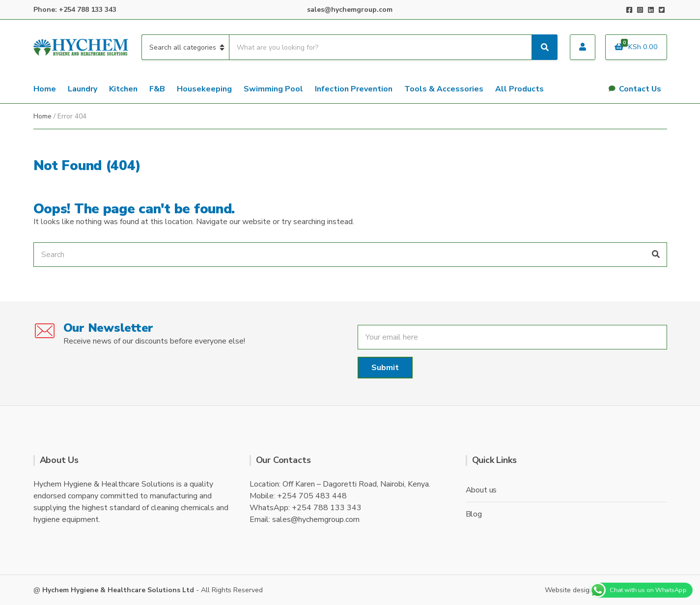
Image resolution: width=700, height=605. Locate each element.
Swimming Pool (273, 89)
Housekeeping (204, 89)
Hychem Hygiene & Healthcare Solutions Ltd (118, 590)
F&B (157, 89)
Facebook (629, 10)
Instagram (640, 10)
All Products (519, 89)
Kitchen (123, 89)
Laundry (83, 89)
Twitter (662, 10)
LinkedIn (651, 10)
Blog (474, 514)
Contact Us (640, 89)
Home (45, 89)
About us (481, 490)
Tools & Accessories (444, 89)
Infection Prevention (354, 89)
